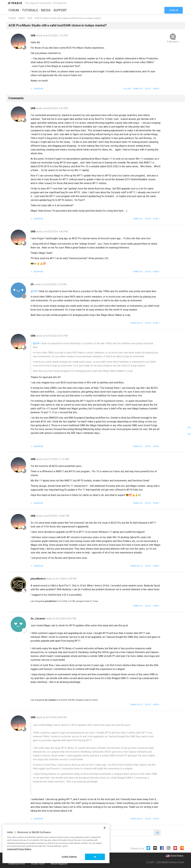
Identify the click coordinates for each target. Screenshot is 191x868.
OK (95, 857)
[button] (157, 89)
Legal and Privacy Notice (19, 849)
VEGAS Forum (38, 864)
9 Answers (173, 42)
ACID (30, 18)
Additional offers (17, 864)
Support (60, 10)
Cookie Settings (69, 857)
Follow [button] (127, 89)
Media (46, 10)
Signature (38, 89)
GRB (33, 36)
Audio (22, 18)
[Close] (105, 828)
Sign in (174, 10)
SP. (33, 284)
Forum (14, 10)
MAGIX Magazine (59, 864)
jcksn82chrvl (38, 579)
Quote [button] (148, 89)
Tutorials (30, 10)
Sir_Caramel (38, 619)
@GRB (34, 291)
